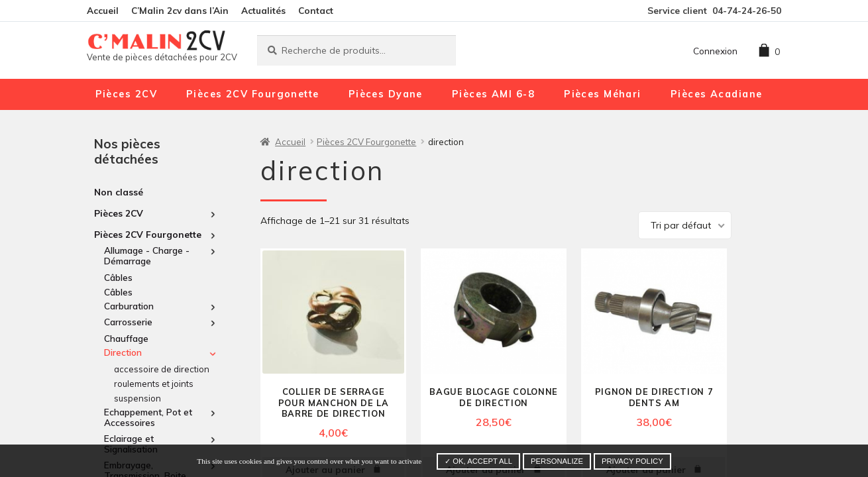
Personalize (557, 461)
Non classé (119, 192)
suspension (137, 398)
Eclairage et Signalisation (131, 444)
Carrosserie (128, 322)
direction (123, 352)
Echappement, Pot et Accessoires (148, 417)
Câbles (118, 277)
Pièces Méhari (603, 94)
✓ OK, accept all (478, 461)
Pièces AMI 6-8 (493, 94)
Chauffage (126, 338)
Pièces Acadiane (717, 94)
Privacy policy (632, 461)
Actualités (263, 10)
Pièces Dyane (386, 94)
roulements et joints (154, 384)
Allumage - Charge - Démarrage (147, 256)
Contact (316, 10)
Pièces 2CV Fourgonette (253, 94)
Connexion (715, 51)
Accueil (103, 10)
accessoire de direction (162, 369)
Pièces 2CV (126, 94)
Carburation (129, 306)
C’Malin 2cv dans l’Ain (180, 10)
